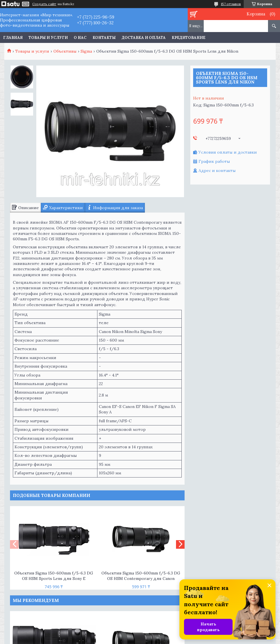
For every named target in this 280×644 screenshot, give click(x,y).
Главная (13, 38)
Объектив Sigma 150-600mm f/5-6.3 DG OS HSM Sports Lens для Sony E (54, 576)
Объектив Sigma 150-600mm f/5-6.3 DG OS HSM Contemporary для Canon (141, 576)
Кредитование (189, 38)
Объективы (65, 51)
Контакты (104, 38)
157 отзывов (231, 4)
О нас (80, 38)
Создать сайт (44, 4)
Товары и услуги (48, 38)
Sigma (86, 51)
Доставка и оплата (144, 38)
